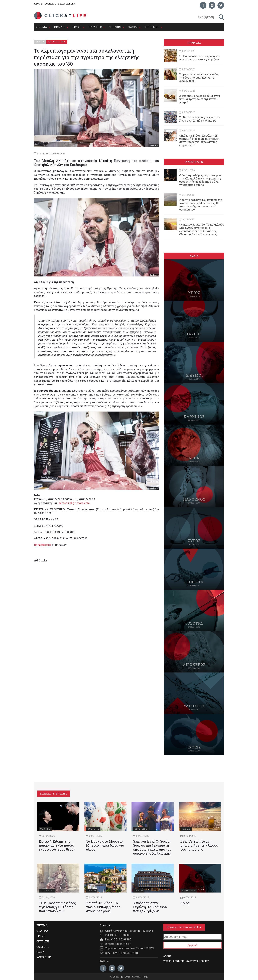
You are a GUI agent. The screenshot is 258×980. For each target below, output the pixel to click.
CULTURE (115, 27)
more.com (83, 503)
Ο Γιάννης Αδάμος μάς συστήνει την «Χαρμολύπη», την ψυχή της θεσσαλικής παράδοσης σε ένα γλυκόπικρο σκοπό (200, 180)
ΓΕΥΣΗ (77, 27)
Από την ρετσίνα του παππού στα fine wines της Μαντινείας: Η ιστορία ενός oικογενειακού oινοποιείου (201, 205)
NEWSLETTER (67, 4)
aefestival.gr (67, 503)
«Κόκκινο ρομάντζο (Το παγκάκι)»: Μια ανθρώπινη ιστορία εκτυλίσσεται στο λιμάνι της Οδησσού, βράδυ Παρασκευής (201, 229)
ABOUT (38, 4)
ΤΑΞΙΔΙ (133, 27)
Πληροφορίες (43, 545)
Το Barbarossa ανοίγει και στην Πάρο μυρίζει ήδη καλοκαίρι (200, 119)
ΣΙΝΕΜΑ (41, 27)
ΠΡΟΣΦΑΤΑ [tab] (194, 43)
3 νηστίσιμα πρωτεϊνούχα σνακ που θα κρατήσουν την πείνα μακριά (200, 99)
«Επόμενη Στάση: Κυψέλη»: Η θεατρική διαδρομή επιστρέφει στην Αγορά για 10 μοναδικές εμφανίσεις (199, 140)
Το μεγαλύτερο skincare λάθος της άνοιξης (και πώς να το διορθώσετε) (199, 77)
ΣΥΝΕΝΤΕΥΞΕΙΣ (194, 162)
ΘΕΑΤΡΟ (60, 27)
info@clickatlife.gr (118, 944)
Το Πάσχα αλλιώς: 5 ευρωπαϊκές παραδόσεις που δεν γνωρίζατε (200, 58)
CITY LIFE (95, 27)
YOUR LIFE (152, 27)
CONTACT (50, 4)
